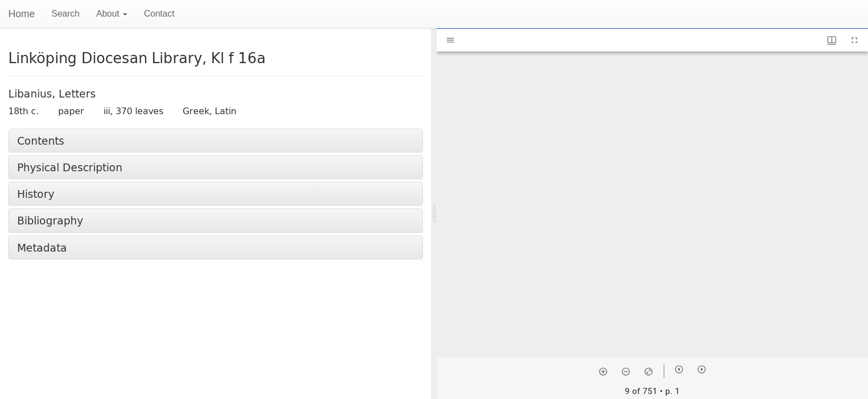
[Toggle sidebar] (450, 40)
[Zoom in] (603, 371)
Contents (41, 140)
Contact (159, 14)
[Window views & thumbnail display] (832, 40)
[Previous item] (679, 369)
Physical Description (70, 167)
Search (66, 14)
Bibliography (50, 220)
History (36, 194)
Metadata (42, 247)
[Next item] (702, 369)
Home (22, 14)
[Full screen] (854, 40)
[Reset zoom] (649, 371)
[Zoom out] (626, 371)
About (112, 14)
